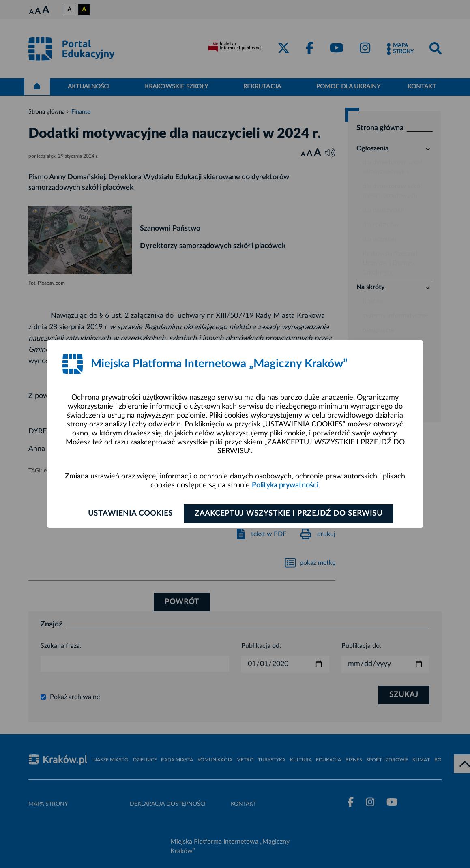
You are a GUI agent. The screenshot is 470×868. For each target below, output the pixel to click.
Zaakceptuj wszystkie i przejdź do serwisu (289, 514)
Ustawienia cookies (130, 514)
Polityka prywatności (285, 485)
